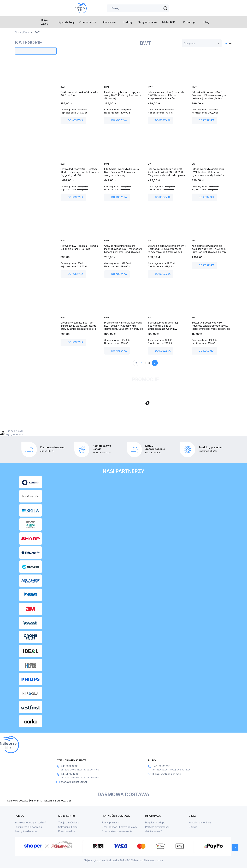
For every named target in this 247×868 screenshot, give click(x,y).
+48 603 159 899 (15, 431)
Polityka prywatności (157, 827)
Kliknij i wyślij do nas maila (167, 774)
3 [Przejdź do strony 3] (149, 363)
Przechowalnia (67, 831)
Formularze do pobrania (28, 827)
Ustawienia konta (68, 827)
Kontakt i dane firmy (200, 822)
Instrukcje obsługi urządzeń (30, 822)
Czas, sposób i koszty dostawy (119, 827)
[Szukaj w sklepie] (138, 8)
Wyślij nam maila (14, 434)
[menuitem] (44, 22)
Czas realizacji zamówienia (117, 831)
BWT (63, 87)
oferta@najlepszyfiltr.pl (74, 782)
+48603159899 (70, 766)
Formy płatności (111, 822)
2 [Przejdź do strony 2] (145, 363)
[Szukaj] (165, 8)
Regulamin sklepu (155, 822)
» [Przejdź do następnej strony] (155, 363)
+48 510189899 (161, 766)
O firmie (193, 827)
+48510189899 (69, 774)
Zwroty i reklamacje (26, 831)
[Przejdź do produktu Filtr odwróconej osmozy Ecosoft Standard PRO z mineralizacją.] (88, 417)
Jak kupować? (154, 831)
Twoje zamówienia (69, 822)
